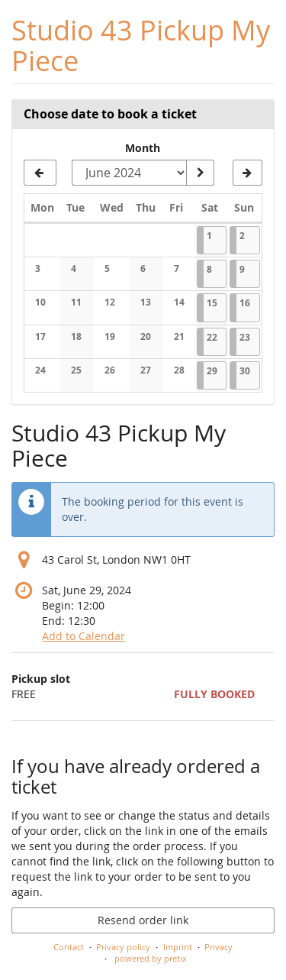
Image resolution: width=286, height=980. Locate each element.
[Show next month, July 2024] (247, 173)
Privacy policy (123, 947)
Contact (69, 947)
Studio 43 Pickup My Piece (141, 45)
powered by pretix (151, 958)
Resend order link (143, 920)
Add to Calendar (84, 636)
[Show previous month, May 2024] (40, 173)
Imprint (178, 947)
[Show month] (200, 173)
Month (143, 148)
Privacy (219, 947)
